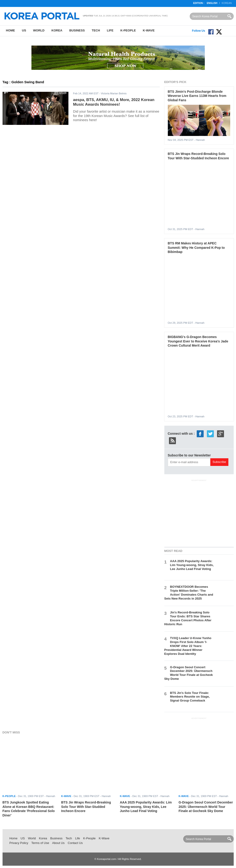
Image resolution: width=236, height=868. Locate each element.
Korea (57, 30)
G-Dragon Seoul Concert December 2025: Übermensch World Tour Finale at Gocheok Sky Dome (189, 673)
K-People (128, 30)
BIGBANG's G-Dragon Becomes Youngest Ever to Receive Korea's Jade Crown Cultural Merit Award (198, 341)
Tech (96, 30)
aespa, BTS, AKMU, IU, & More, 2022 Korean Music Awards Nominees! (114, 102)
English (212, 3)
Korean (227, 3)
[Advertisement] (199, 512)
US (24, 30)
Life (110, 30)
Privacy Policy (19, 843)
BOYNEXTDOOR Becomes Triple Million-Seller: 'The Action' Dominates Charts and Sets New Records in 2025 (189, 593)
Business (77, 30)
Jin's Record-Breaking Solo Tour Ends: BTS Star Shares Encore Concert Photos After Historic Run (188, 618)
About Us (58, 843)
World (39, 30)
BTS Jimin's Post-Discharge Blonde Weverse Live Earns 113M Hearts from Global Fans (197, 96)
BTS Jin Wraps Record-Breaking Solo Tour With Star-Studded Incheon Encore (86, 807)
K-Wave (149, 30)
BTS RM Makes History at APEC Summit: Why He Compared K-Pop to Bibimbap (196, 248)
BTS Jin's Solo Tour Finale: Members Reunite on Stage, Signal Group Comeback (190, 697)
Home (11, 30)
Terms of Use (40, 843)
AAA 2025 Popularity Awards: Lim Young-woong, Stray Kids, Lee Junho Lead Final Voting (192, 565)
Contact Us (75, 843)
